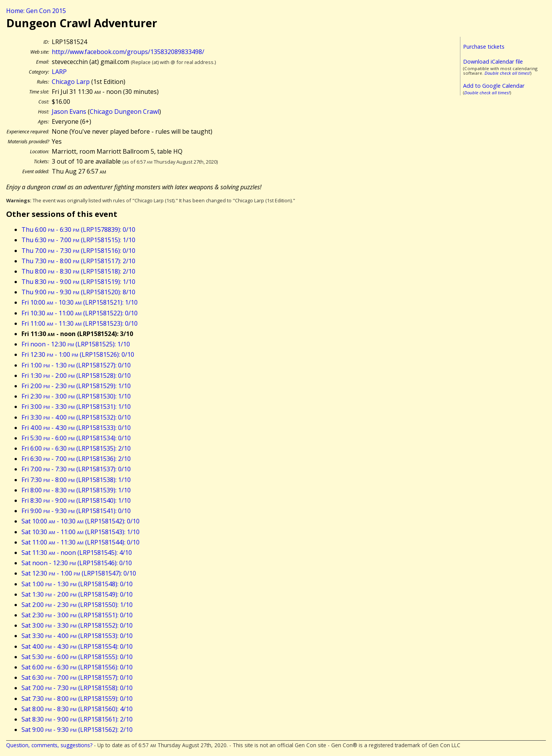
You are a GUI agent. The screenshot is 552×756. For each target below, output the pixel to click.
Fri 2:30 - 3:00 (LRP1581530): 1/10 (76, 396)
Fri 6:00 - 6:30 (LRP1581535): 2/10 (76, 448)
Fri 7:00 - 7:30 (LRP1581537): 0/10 (76, 469)
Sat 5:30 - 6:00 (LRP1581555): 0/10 (77, 657)
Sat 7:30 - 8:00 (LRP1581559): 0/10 (77, 699)
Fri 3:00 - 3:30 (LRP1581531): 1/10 (76, 407)
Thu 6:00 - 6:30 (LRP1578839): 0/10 (78, 230)
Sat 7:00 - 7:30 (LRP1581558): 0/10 (77, 688)
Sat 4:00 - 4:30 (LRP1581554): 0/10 (77, 646)
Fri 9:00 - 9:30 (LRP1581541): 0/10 (76, 511)
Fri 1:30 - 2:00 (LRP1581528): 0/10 (76, 376)
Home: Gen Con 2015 (36, 11)
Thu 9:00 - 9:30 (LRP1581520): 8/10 (78, 292)
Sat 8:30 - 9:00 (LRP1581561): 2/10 (77, 719)
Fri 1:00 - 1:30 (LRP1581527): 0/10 (76, 365)
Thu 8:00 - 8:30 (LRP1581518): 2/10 (78, 271)
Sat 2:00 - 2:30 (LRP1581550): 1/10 (77, 605)
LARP (59, 72)
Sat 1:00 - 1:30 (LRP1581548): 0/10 (77, 584)
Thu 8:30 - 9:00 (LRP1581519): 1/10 (78, 282)
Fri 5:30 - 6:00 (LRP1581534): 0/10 (76, 438)
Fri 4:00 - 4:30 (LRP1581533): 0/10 (76, 428)
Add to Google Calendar (494, 86)
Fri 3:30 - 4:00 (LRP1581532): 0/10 (76, 417)
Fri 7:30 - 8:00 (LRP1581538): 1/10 (76, 480)
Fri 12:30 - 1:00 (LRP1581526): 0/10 (78, 354)
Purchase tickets (484, 47)
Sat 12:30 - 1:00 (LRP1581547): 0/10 (79, 573)
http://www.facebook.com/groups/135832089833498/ (128, 52)
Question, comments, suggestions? (49, 745)
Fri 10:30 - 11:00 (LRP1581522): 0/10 (80, 313)
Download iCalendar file (493, 61)
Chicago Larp (71, 82)
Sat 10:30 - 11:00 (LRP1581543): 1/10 (80, 532)
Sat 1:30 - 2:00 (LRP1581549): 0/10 (77, 594)
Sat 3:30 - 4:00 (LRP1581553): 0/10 (77, 636)
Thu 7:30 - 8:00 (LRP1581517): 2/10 (78, 261)
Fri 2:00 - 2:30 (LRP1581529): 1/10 (76, 386)
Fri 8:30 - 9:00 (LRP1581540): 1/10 (76, 500)
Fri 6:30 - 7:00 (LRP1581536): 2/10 (76, 459)
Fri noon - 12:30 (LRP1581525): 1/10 (76, 344)
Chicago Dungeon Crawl (124, 112)
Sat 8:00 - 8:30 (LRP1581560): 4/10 (77, 709)
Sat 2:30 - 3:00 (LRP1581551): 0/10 (77, 615)
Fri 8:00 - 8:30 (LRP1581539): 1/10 (76, 490)
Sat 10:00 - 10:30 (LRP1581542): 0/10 (80, 521)
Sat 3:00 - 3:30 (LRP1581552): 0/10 (77, 625)
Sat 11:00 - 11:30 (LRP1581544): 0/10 (80, 542)
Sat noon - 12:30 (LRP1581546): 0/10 (77, 563)
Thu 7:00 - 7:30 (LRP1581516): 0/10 (78, 251)
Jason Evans (69, 112)
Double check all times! (507, 73)
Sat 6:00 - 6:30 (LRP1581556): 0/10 (77, 667)
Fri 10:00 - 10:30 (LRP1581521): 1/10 (80, 302)
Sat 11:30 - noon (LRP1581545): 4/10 (77, 553)
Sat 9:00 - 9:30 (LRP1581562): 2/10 (77, 730)
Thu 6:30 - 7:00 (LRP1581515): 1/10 (78, 240)
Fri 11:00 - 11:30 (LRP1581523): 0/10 (80, 323)
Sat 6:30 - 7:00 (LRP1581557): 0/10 (77, 677)
